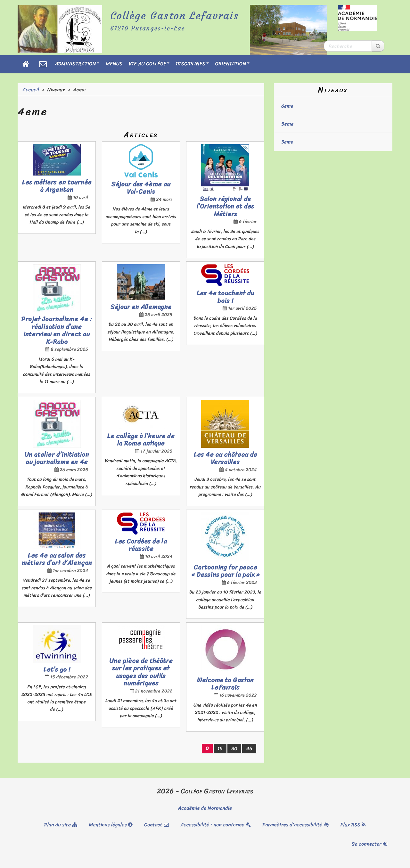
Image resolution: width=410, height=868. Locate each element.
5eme (287, 124)
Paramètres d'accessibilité (295, 825)
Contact (156, 825)
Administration (77, 64)
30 (234, 748)
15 (220, 748)
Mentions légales (111, 825)
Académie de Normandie (205, 808)
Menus (114, 64)
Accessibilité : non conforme (216, 825)
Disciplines (192, 64)
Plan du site (61, 825)
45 (249, 748)
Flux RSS (353, 825)
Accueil (31, 90)
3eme (287, 142)
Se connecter (370, 844)
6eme (287, 106)
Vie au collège (149, 64)
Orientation (232, 64)
